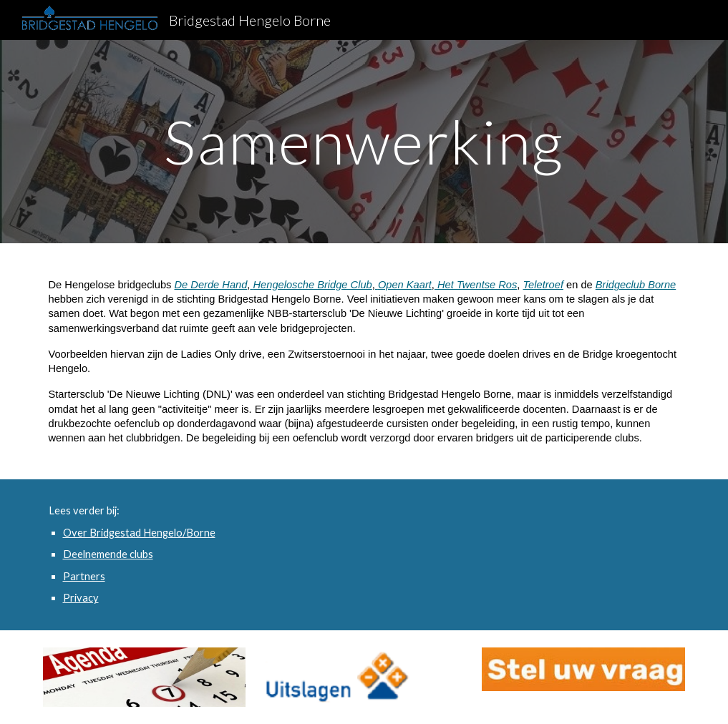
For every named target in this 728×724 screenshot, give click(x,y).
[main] (364, 141)
